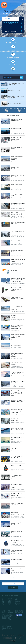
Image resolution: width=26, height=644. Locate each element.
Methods (16, 595)
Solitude (9, 609)
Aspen (9, 606)
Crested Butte (4, 609)
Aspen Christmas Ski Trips (6, 618)
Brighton (9, 608)
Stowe (9, 610)
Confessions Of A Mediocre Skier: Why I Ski (18, 513)
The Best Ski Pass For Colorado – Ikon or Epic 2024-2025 (17, 308)
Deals (3, 595)
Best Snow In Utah (18, 608)
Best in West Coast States (13, 57)
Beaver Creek (4, 607)
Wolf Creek (17, 597)
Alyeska (9, 605)
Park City (3, 605)
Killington (17, 600)
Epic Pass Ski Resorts (19, 610)
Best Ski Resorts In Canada (6, 622)
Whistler (3, 603)
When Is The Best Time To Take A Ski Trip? (18, 373)
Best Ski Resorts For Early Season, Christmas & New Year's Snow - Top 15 (18, 280)
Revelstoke (9, 603)
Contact (11, 595)
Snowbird (3, 601)
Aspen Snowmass (11, 607)
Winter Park (4, 612)
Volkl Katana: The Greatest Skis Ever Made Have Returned (18, 299)
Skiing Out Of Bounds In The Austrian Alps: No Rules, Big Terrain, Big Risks (17, 393)
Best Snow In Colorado (19, 612)
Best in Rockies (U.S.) (13, 50)
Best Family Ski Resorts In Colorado (8, 623)
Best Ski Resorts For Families (7, 614)
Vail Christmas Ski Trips (6, 621)
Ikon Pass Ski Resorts (19, 611)
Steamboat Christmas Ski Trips (7, 620)
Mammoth (3, 606)
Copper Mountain (18, 604)
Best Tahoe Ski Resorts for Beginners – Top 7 (17, 251)
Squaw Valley (10, 600)
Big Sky (3, 604)
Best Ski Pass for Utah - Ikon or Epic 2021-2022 (18, 176)
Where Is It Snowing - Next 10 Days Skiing (17, 214)
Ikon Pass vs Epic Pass (17, 241)
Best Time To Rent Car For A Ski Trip (17, 420)
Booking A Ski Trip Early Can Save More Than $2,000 (17, 486)
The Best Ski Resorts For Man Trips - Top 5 (18, 457)
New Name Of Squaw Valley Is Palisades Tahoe (18, 429)
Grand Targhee (10, 597)
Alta (2, 598)
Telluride (3, 600)
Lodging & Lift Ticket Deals (20, 606)
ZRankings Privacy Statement (7, 629)
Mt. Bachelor (17, 605)
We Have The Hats (16, 466)
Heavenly (9, 601)
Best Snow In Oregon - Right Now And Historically (17, 523)
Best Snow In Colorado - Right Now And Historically (18, 158)
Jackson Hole (4, 597)
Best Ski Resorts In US (17, 185)
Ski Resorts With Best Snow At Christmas (11, 23)
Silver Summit (17, 601)
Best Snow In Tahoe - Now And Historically (17, 345)
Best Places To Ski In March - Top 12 (17, 495)
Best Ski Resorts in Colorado (13, 43)
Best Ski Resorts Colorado (20, 607)
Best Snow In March (18, 609)
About (7, 595)
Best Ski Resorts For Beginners (7, 624)
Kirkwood (3, 608)
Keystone (3, 610)
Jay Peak (9, 599)
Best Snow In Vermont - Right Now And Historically (18, 121)
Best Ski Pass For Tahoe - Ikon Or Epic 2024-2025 (18, 382)
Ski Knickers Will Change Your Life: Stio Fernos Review (18, 289)
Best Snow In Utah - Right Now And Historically (18, 204)
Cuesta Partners (10, 612)
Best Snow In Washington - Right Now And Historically (18, 336)
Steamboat (9, 604)
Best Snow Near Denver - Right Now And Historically (18, 139)
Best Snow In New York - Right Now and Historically (18, 167)
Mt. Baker (17, 598)
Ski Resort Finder (4, 625)
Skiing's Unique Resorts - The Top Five (18, 504)
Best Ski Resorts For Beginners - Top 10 (17, 532)
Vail (2, 599)
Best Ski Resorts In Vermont (6, 626)
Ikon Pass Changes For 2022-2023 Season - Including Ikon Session (17, 327)
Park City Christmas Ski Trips (6, 616)
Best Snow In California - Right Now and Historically (18, 355)
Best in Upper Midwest (13, 65)
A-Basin (16, 599)
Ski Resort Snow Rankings (11, 31)
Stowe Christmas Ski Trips (6, 619)
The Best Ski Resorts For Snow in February (18, 232)
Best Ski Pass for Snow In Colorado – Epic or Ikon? (18, 401)
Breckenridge (10, 598)
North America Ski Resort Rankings (11, 27)
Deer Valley (3, 611)
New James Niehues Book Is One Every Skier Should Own (18, 411)
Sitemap (3, 630)
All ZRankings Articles (13, 577)
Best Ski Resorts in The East (13, 72)
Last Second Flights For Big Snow (7, 615)
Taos (16, 603)
